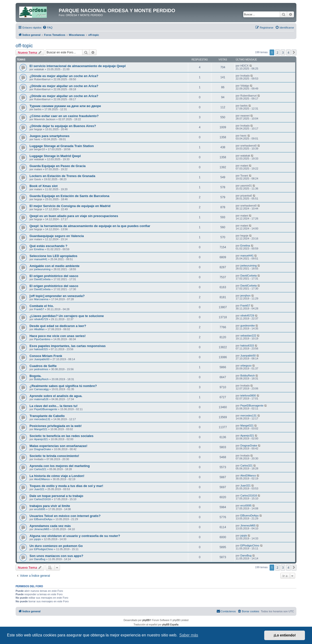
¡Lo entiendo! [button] (285, 635)
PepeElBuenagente (46, 409)
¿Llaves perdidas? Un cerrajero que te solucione (67, 316)
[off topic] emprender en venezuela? (57, 296)
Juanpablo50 (42, 359)
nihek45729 (41, 319)
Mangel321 (41, 429)
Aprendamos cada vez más (50, 526)
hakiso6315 (41, 349)
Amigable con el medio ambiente (54, 266)
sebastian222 (248, 336)
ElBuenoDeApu (43, 519)
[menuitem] (48, 28)
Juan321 (39, 489)
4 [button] (288, 52)
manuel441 (41, 259)
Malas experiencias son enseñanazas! (58, 446)
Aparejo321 (41, 439)
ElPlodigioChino (44, 549)
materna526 (41, 399)
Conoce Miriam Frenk (46, 356)
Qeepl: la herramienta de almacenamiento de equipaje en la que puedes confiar (90, 226)
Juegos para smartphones (49, 136)
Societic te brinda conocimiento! (54, 456)
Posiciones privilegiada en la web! (56, 426)
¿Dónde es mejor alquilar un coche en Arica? (64, 76)
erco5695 (40, 509)
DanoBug (40, 559)
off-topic (24, 46)
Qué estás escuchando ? (48, 246)
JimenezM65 (42, 529)
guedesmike (248, 326)
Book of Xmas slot (44, 186)
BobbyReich (41, 379)
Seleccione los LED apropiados (53, 256)
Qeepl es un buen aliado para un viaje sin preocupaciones (74, 216)
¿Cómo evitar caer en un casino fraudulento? (64, 116)
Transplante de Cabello (47, 416)
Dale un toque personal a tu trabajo (56, 496)
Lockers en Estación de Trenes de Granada (62, 176)
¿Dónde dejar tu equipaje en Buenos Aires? (63, 126)
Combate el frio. (42, 306)
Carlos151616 (43, 499)
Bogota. (35, 376)
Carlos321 (40, 469)
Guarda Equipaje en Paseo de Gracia (58, 166)
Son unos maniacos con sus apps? (56, 556)
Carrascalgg (41, 389)
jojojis (38, 539)
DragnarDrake (43, 449)
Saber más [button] (189, 635)
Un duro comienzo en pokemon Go (56, 546)
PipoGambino (42, 339)
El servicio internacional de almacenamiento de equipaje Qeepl (78, 66)
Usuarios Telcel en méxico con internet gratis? (65, 516)
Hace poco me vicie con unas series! (58, 336)
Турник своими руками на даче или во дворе (65, 106)
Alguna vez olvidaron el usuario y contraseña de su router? (75, 536)
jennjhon (245, 296)
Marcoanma (41, 299)
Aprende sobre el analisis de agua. (56, 396)
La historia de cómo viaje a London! (57, 476)
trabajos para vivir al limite (50, 506)
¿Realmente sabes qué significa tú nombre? (63, 386)
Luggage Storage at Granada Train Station (62, 146)
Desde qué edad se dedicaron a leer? (58, 326)
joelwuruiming (42, 269)
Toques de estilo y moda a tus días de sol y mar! (66, 486)
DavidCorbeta (42, 279)
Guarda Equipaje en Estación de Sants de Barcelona (69, 196)
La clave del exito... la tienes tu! (54, 406)
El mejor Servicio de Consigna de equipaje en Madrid (70, 206)
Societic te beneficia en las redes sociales (61, 436)
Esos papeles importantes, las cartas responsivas (68, 346)
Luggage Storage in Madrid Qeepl (55, 156)
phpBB (146, 620)
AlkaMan (39, 329)
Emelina (39, 249)
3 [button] (283, 52)
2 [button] (278, 52)
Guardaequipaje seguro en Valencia (57, 236)
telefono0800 (248, 396)
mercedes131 (42, 419)
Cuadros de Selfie (43, 366)
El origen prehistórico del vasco (54, 276)
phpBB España (170, 625)
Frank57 (39, 309)
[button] (294, 52)
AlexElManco (42, 479)
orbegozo (246, 366)
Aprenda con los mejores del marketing (60, 466)
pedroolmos (41, 369)
